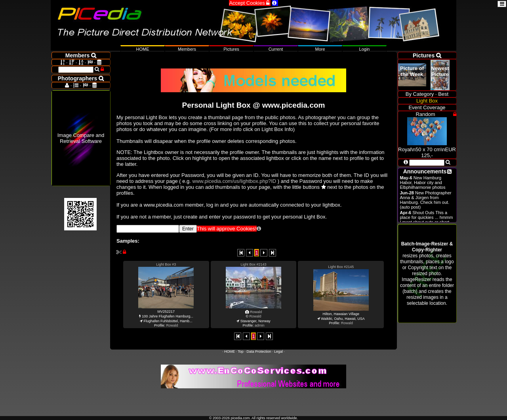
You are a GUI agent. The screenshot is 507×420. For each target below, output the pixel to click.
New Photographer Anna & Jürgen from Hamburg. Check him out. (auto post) (426, 200)
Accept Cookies (250, 3)
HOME (230, 352)
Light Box (427, 101)
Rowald (172, 325)
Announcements (425, 171)
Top (241, 352)
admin (260, 325)
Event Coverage (427, 107)
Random (425, 114)
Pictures (231, 49)
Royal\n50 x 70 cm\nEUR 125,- (427, 149)
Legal (278, 352)
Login (365, 49)
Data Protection (259, 352)
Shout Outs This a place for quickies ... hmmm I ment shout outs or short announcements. (427, 220)
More (320, 49)
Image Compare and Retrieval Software (81, 138)
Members (187, 49)
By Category (420, 94)
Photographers (81, 78)
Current (276, 49)
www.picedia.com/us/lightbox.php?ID (234, 181)
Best (443, 94)
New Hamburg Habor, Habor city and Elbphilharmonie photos (423, 182)
